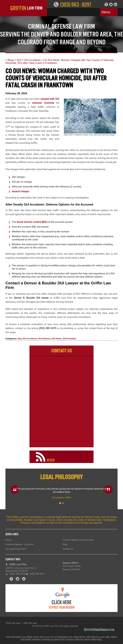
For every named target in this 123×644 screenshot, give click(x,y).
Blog (65, 544)
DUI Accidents (32, 60)
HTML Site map (13, 623)
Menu (106, 12)
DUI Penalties (70, 339)
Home (8, 540)
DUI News (57, 339)
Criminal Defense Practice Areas (78, 540)
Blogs (11, 60)
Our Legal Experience (16, 549)
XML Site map (30, 623)
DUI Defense (44, 339)
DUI (19, 60)
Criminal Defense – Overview (19, 544)
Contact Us (68, 549)
